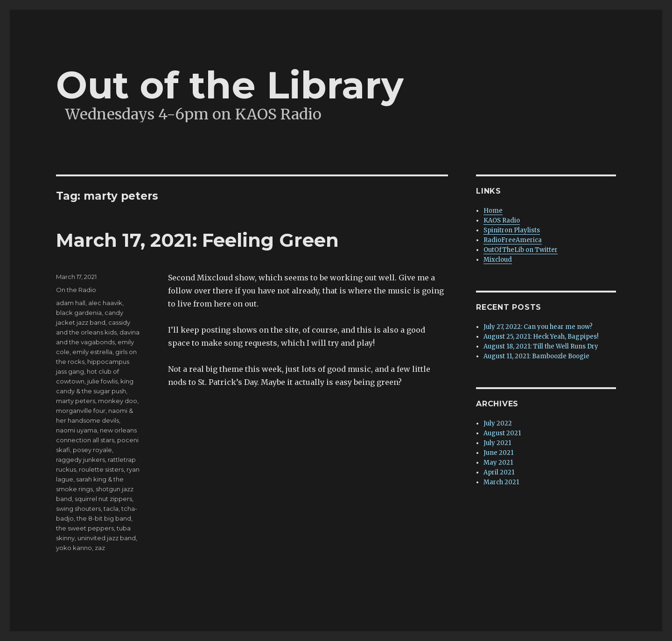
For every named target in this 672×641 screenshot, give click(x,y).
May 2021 (498, 463)
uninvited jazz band (107, 538)
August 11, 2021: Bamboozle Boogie (536, 356)
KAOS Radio (502, 220)
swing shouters (78, 509)
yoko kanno (74, 548)
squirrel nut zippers (103, 499)
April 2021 (499, 472)
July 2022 (498, 423)
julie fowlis (102, 381)
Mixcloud (498, 260)
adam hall (71, 303)
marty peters (76, 401)
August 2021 (502, 433)
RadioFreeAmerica (513, 240)
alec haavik (105, 303)
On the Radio (76, 290)
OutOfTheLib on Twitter (521, 250)
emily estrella (92, 352)
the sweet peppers (85, 528)
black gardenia (79, 313)
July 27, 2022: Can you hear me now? (538, 327)
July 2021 (497, 443)
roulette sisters (101, 469)
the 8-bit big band (104, 518)
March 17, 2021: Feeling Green (197, 240)
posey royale (92, 450)
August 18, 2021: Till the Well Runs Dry (541, 346)
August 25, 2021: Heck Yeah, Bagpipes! (541, 337)
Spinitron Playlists (512, 230)
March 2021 (501, 482)
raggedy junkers (80, 460)
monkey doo (118, 401)
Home (493, 211)
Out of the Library (230, 85)
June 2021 (498, 453)
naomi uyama (77, 430)
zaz (100, 548)
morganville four (81, 411)
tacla (111, 509)
